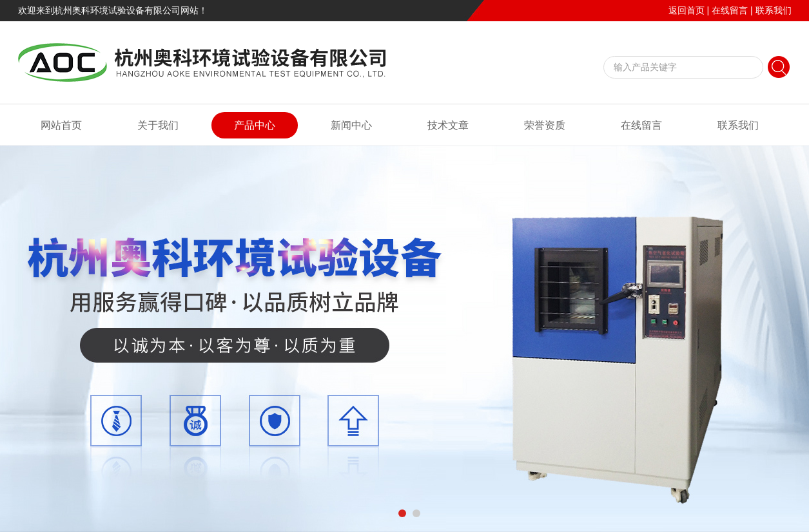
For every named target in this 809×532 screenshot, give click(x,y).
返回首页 (687, 10)
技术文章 (448, 125)
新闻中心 (351, 125)
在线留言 (730, 10)
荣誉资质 (545, 125)
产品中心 (255, 125)
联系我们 (774, 10)
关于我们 (158, 125)
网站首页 (61, 125)
